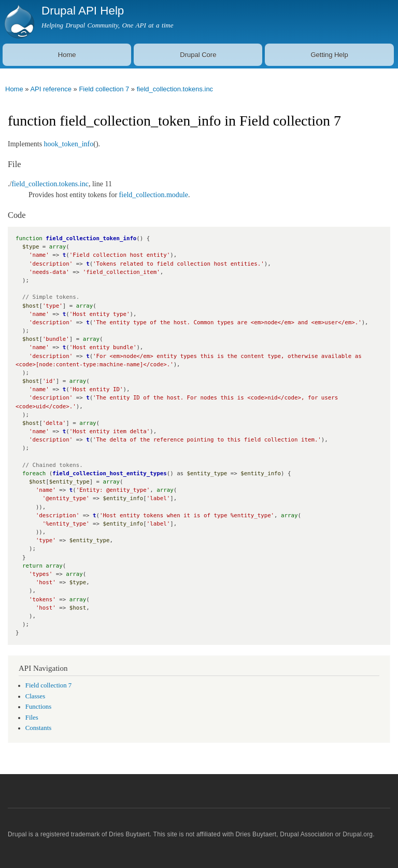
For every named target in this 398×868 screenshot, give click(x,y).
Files (32, 718)
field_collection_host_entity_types (109, 473)
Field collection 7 (104, 89)
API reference (51, 89)
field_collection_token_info (91, 238)
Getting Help (329, 55)
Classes (35, 696)
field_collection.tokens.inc (175, 89)
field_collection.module (154, 195)
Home (67, 55)
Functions (38, 707)
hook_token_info (69, 144)
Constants (38, 728)
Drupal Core (198, 55)
